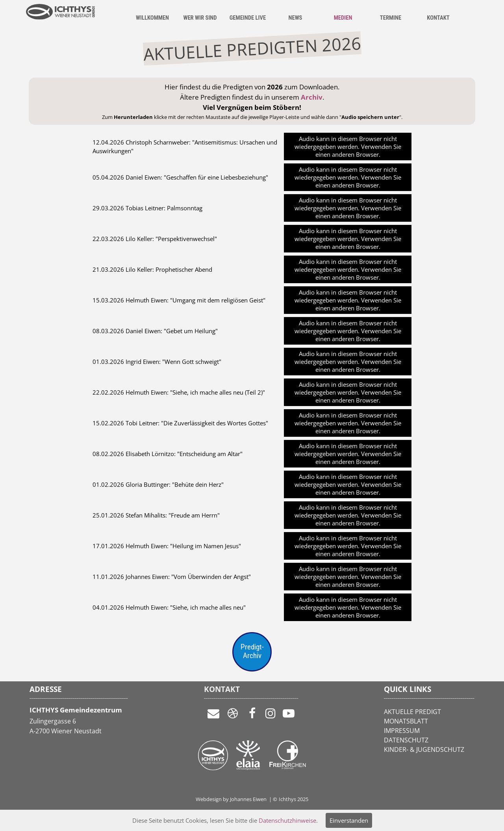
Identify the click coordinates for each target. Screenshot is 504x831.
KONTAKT (438, 18)
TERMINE (391, 18)
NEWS (295, 18)
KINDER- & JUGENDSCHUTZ (424, 749)
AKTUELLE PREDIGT (412, 712)
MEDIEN (343, 18)
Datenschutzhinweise (287, 820)
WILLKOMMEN (152, 18)
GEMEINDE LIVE (248, 18)
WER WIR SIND (200, 18)
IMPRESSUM (402, 731)
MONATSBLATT (406, 721)
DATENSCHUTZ (406, 740)
